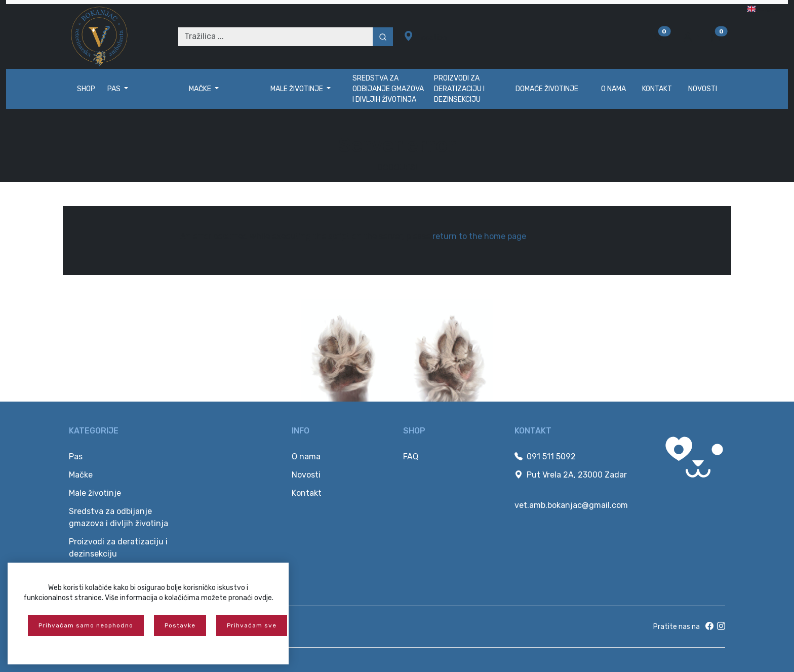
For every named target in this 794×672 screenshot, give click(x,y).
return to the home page (479, 236)
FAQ (411, 457)
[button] (692, 36)
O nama (613, 89)
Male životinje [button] (297, 89)
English (765, 9)
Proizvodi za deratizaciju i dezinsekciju (459, 89)
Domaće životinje (547, 89)
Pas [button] (115, 89)
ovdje (263, 598)
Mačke (81, 475)
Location (425, 36)
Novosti (703, 89)
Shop (86, 89)
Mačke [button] (201, 89)
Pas (76, 457)
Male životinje (95, 493)
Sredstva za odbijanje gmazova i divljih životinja (388, 89)
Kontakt (657, 89)
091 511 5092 (545, 457)
